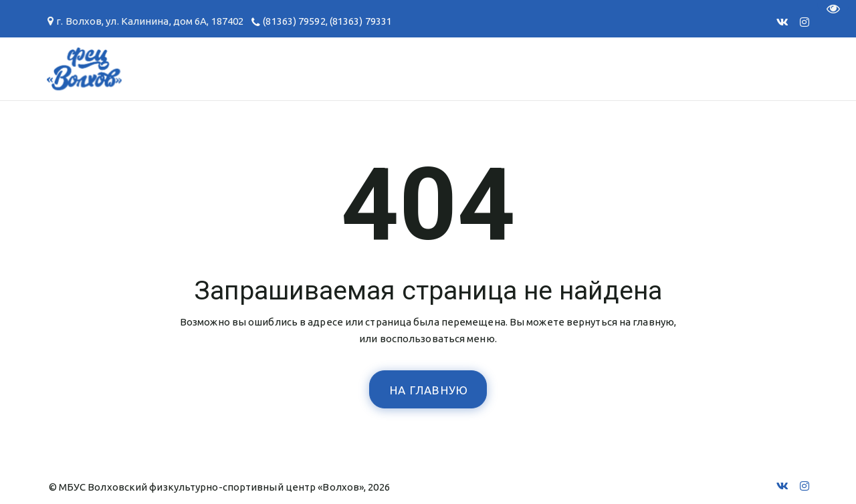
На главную (429, 390)
